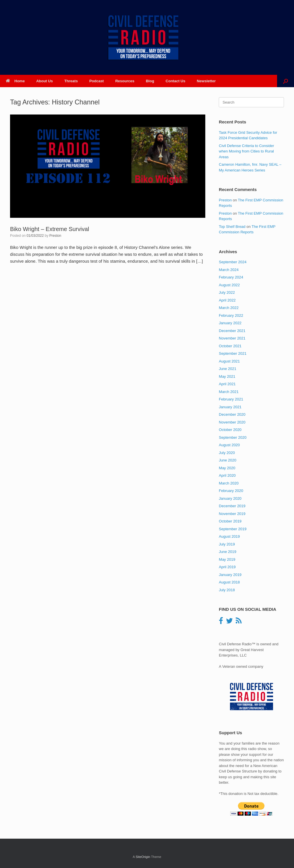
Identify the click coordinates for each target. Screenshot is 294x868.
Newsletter (206, 81)
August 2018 (229, 582)
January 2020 (230, 498)
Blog (150, 81)
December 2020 (232, 414)
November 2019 (232, 514)
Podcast (97, 81)
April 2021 (227, 384)
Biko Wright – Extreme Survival (50, 229)
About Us (45, 81)
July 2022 (227, 292)
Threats (71, 81)
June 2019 (228, 552)
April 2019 (227, 567)
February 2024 (231, 277)
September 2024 (233, 262)
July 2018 (227, 590)
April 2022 (227, 300)
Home (15, 81)
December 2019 (232, 506)
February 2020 (231, 491)
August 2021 (229, 361)
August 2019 (229, 536)
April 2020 (227, 475)
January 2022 (230, 323)
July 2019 (227, 544)
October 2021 (230, 346)
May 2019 (227, 559)
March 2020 (229, 483)
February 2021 (231, 399)
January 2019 (230, 575)
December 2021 (232, 331)
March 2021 (229, 392)
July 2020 (227, 453)
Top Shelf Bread (232, 227)
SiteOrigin (143, 857)
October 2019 (230, 521)
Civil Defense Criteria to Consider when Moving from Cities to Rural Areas (246, 151)
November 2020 (232, 422)
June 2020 (228, 460)
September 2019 (233, 529)
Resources (125, 81)
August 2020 (229, 445)
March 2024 (229, 270)
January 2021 (230, 407)
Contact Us (176, 81)
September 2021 (233, 353)
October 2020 (230, 430)
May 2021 (227, 376)
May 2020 (227, 468)
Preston (55, 236)
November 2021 (232, 338)
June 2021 (228, 369)
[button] (286, 81)
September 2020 (233, 437)
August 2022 (229, 285)
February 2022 (231, 315)
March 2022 (229, 308)
